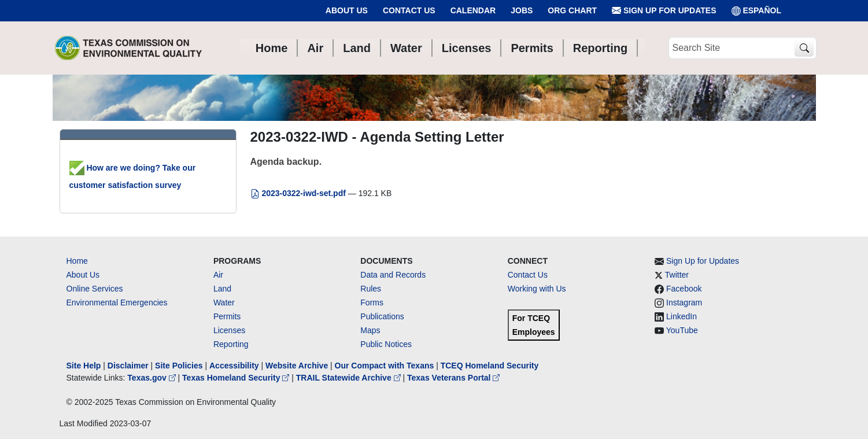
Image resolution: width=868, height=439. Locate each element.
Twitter (677, 275)
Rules (371, 289)
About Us (347, 10)
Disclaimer (128, 366)
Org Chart (572, 10)
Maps (370, 330)
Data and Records (393, 275)
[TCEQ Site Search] (804, 48)
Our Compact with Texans (385, 366)
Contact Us (409, 10)
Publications (382, 316)
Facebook (684, 289)
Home (77, 261)
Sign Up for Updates (664, 11)
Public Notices (386, 344)
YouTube (682, 330)
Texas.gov (152, 378)
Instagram (684, 302)
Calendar (473, 10)
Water (224, 302)
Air (218, 275)
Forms (372, 302)
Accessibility (235, 366)
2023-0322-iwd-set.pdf (299, 193)
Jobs (522, 10)
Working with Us (537, 289)
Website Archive (297, 366)
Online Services (95, 289)
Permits (227, 316)
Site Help (84, 366)
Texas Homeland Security (237, 378)
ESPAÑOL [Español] (757, 11)
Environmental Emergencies (117, 302)
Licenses (229, 330)
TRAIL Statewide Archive (350, 378)
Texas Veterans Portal (453, 378)
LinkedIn (682, 316)
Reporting (231, 344)
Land (222, 289)
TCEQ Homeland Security (490, 366)
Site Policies (179, 366)
